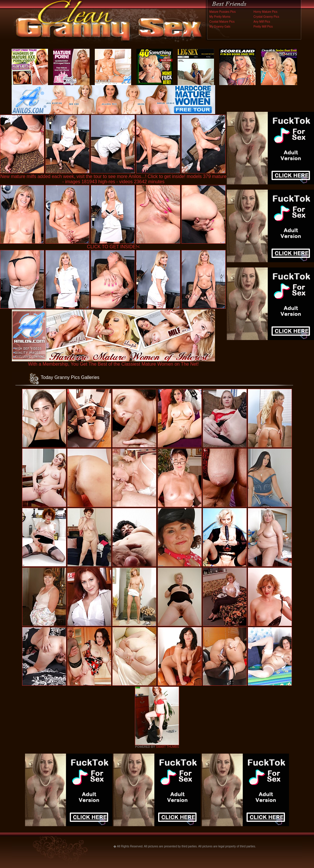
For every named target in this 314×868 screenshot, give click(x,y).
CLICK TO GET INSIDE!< (113, 247)
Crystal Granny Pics (266, 17)
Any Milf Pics (262, 22)
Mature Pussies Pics (223, 12)
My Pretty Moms (220, 17)
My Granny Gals (220, 27)
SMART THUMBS (167, 747)
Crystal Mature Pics (222, 22)
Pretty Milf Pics (263, 27)
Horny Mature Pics (265, 12)
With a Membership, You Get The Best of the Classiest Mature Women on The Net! (113, 362)
